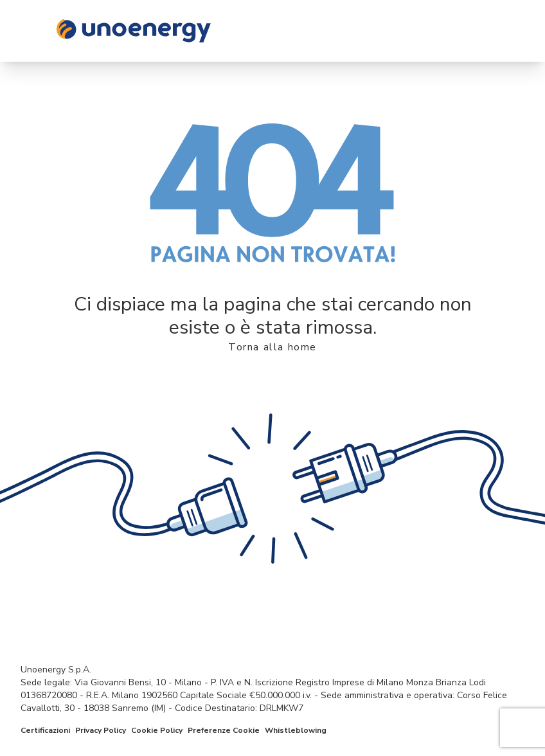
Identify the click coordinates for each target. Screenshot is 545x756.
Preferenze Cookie (224, 730)
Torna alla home (272, 347)
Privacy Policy (101, 730)
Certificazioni (45, 730)
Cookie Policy (157, 730)
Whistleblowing (296, 730)
